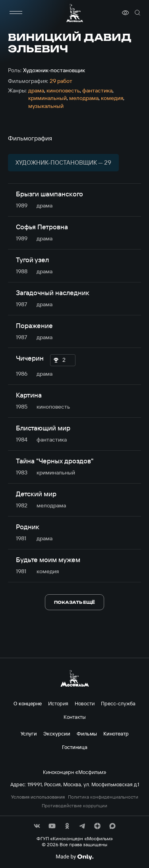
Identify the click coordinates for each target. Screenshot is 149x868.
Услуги (29, 734)
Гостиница (75, 747)
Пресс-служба (118, 703)
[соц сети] (37, 826)
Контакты (75, 717)
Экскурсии (57, 734)
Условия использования (38, 797)
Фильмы (87, 734)
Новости (85, 703)
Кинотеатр (116, 734)
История (58, 703)
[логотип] (75, 13)
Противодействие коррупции (74, 806)
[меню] (16, 13)
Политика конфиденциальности (103, 797)
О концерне (28, 703)
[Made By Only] (74, 857)
